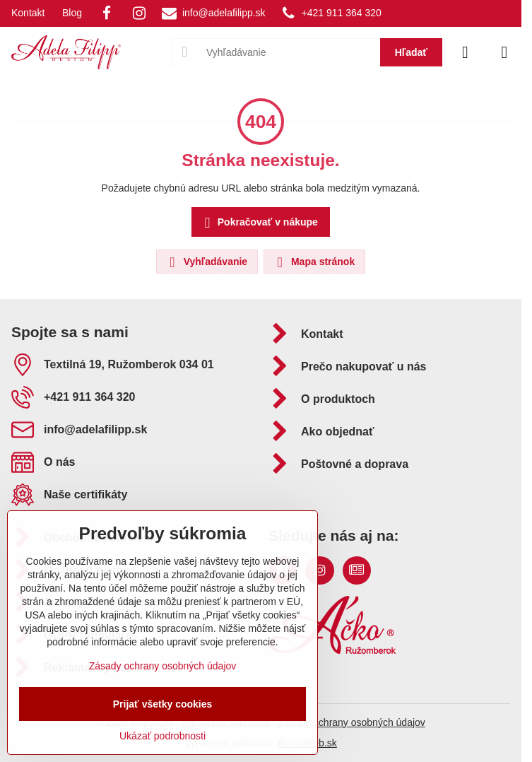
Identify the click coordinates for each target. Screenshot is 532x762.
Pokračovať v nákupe (259, 223)
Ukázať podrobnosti (162, 736)
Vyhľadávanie (206, 262)
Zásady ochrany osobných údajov (351, 722)
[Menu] (504, 52)
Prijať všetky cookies (163, 704)
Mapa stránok (314, 262)
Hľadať (411, 52)
